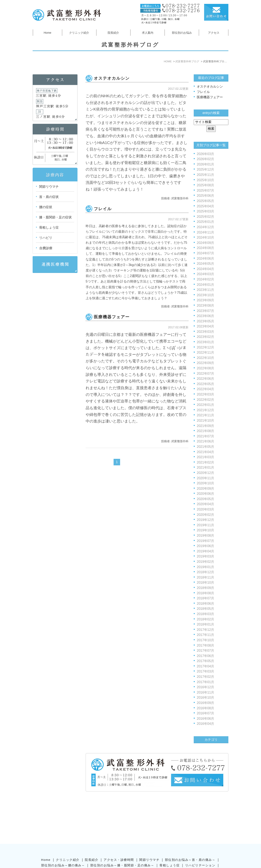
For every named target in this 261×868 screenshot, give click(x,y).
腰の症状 (46, 207)
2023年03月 (205, 332)
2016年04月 (205, 724)
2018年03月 (205, 614)
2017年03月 (205, 671)
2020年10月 (205, 483)
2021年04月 (205, 452)
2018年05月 (205, 609)
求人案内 (148, 33)
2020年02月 (205, 515)
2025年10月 (205, 180)
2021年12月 (205, 410)
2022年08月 (205, 368)
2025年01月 (205, 222)
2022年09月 (205, 363)
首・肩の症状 (49, 197)
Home (47, 33)
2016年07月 (205, 713)
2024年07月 (205, 253)
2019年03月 (205, 556)
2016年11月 (205, 692)
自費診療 (46, 248)
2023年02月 (205, 337)
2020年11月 (205, 478)
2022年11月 (205, 352)
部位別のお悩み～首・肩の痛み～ (190, 826)
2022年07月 (205, 374)
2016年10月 (205, 698)
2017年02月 (205, 677)
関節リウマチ (49, 187)
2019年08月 (205, 536)
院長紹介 (113, 33)
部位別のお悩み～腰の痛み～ (63, 832)
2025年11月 (205, 175)
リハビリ (46, 238)
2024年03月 (205, 274)
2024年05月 (205, 264)
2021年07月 (205, 436)
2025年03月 (205, 211)
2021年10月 (205, 421)
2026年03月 (205, 154)
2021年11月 (205, 415)
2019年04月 (205, 551)
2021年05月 (205, 447)
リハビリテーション (200, 832)
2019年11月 (205, 525)
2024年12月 (205, 227)
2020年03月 (205, 509)
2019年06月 (205, 546)
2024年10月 (205, 237)
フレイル (103, 209)
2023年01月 (205, 342)
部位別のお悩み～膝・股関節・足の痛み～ (122, 832)
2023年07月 (205, 311)
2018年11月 (205, 577)
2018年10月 (205, 583)
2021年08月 (205, 431)
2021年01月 (205, 468)
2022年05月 (205, 384)
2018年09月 (205, 588)
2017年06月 (205, 656)
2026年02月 (205, 159)
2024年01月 (205, 285)
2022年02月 (205, 400)
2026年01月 (205, 164)
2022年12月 (205, 347)
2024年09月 (205, 243)
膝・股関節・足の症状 (55, 217)
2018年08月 (205, 593)
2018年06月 (205, 604)
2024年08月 (205, 248)
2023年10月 (205, 295)
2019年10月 (205, 530)
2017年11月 (205, 635)
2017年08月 (205, 645)
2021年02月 (205, 462)
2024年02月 (205, 279)
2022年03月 (205, 394)
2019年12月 (205, 520)
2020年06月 (205, 494)
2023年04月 (205, 326)
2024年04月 (205, 269)
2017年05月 (205, 661)
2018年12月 (205, 572)
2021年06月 (205, 441)
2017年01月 (205, 682)
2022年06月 (205, 379)
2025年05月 (205, 201)
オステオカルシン (112, 78)
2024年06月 (205, 259)
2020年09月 (205, 489)
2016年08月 (205, 708)
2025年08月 (205, 185)
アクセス (214, 33)
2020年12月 (205, 473)
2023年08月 (205, 306)
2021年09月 (205, 426)
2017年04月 (205, 666)
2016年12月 (205, 687)
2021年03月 (205, 457)
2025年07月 (205, 190)
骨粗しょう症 (49, 227)
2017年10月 (205, 640)
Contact (139, 843)
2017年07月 (205, 651)
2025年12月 (205, 169)
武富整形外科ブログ (130, 837)
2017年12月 (205, 630)
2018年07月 (205, 598)
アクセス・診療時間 (119, 826)
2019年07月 (205, 541)
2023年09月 (205, 300)
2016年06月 (205, 719)
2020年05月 (205, 499)
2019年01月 (205, 567)
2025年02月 (205, 217)
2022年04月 (205, 389)
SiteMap (121, 843)
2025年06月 (205, 196)
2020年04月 (205, 504)
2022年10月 (205, 358)
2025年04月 (205, 206)
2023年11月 (205, 290)
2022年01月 (205, 405)
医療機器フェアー (112, 317)
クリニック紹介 (79, 33)
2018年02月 (205, 619)
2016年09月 (205, 703)
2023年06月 (205, 316)
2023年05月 (205, 321)
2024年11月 (205, 232)
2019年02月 (205, 562)
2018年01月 (205, 624)
